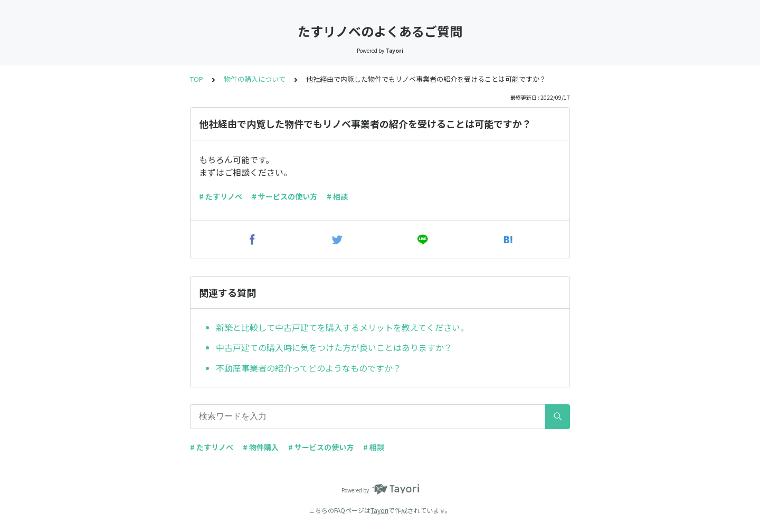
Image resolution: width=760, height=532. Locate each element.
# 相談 (337, 196)
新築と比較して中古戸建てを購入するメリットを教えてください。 (342, 327)
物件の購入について (255, 79)
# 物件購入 (261, 447)
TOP (197, 79)
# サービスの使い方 (284, 196)
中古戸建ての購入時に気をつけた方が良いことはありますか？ (334, 347)
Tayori (379, 510)
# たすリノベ (221, 196)
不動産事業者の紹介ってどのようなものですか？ (308, 368)
